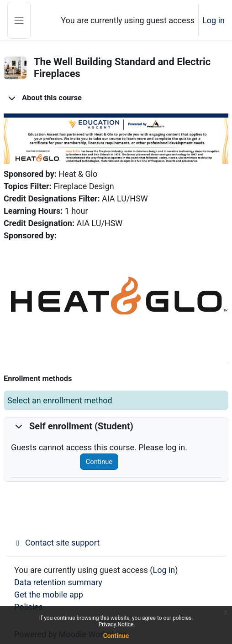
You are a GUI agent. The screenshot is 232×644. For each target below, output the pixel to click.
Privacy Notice (116, 624)
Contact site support (57, 543)
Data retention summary (58, 582)
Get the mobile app (49, 595)
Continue (99, 462)
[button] (12, 98)
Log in (214, 20)
